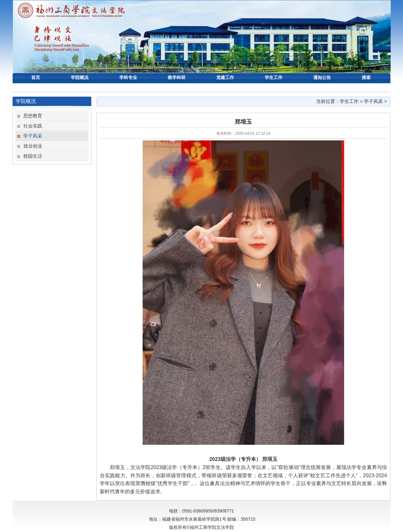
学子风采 (373, 101)
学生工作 (349, 101)
